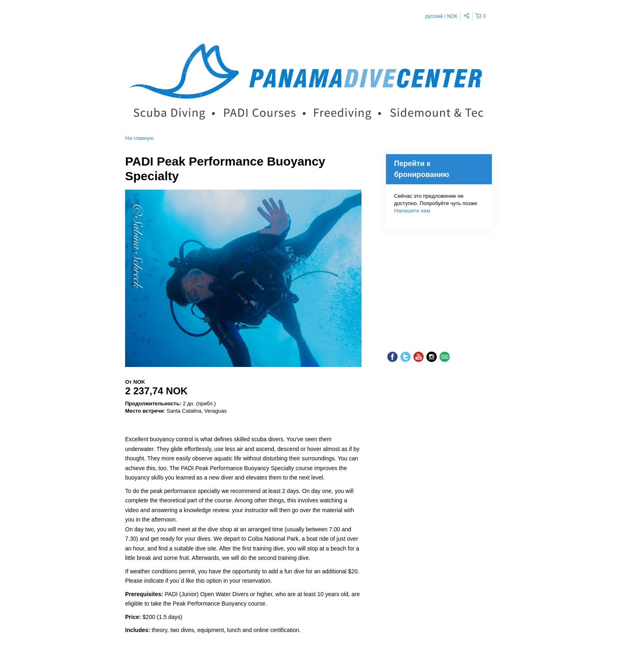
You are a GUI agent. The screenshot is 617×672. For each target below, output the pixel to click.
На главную (139, 138)
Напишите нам (412, 211)
